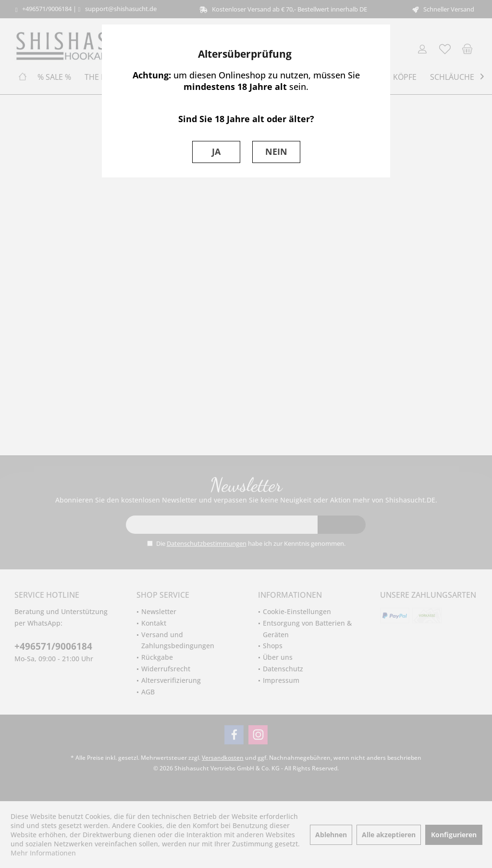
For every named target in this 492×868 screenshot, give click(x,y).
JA (216, 151)
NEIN (276, 151)
